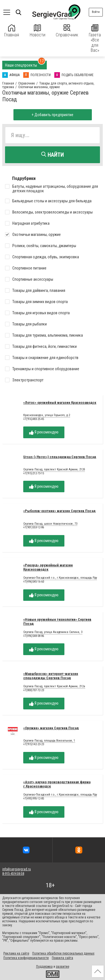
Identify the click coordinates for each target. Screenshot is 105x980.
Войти (96, 12)
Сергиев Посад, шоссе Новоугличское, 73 (50, 524)
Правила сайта (62, 958)
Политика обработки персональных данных (63, 953)
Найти (53, 155)
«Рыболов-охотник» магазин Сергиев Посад (59, 511)
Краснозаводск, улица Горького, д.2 (47, 415)
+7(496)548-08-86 (34, 636)
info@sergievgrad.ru (17, 869)
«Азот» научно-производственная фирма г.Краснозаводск (57, 784)
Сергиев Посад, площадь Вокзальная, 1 (49, 741)
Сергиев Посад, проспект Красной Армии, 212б (54, 470)
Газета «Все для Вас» (95, 39)
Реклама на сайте (16, 953)
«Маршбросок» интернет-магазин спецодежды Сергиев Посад (51, 676)
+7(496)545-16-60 (34, 582)
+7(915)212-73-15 (34, 473)
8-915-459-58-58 (13, 874)
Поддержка (44, 967)
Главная (12, 31)
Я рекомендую (44, 432)
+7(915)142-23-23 (34, 744)
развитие (63, 967)
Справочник (67, 31)
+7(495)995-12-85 (34, 799)
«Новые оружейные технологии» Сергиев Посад (57, 622)
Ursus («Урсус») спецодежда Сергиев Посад (60, 457)
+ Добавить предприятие (53, 115)
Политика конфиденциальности (26, 958)
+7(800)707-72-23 (34, 690)
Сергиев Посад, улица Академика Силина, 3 (53, 632)
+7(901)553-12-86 (34, 527)
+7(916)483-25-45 (34, 419)
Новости (38, 31)
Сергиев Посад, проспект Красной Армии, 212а (54, 686)
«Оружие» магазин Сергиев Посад (51, 728)
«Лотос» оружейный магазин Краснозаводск (60, 403)
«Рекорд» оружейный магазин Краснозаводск (48, 567)
